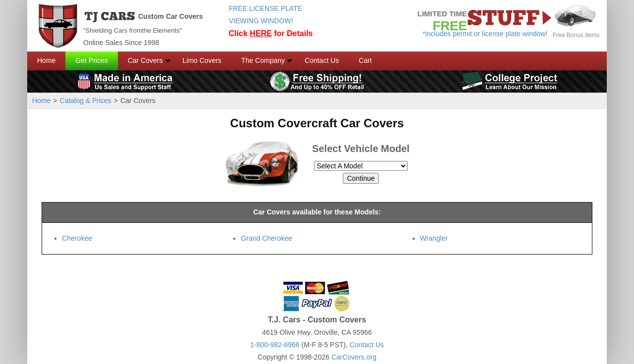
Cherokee (77, 238)
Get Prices (91, 60)
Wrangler (434, 238)
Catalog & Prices (86, 101)
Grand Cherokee (266, 238)
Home (46, 60)
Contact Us (322, 60)
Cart (365, 60)
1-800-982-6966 (275, 345)
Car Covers (145, 60)
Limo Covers (202, 60)
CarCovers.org (354, 357)
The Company (263, 60)
